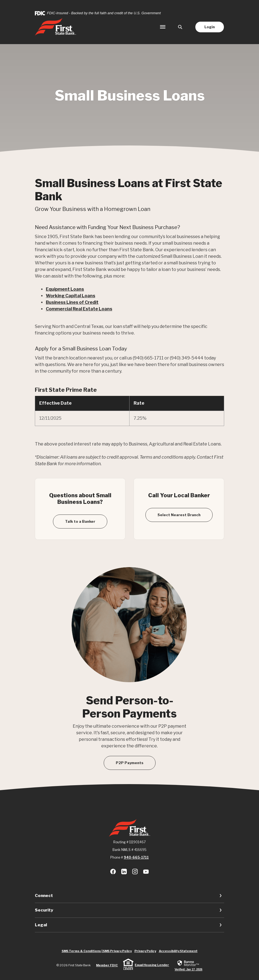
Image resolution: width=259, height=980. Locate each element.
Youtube (146, 872)
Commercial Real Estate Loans (79, 309)
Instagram (135, 872)
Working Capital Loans (71, 296)
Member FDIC (107, 965)
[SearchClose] (180, 27)
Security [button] (44, 910)
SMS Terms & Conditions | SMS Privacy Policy (97, 951)
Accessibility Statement (178, 951)
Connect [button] (44, 896)
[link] (188, 965)
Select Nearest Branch (179, 515)
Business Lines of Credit (72, 302)
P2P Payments (130, 763)
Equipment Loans (65, 289)
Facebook (113, 872)
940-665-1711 (136, 857)
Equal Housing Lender (152, 965)
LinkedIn (124, 872)
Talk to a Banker (80, 521)
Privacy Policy (145, 951)
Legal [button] (41, 925)
